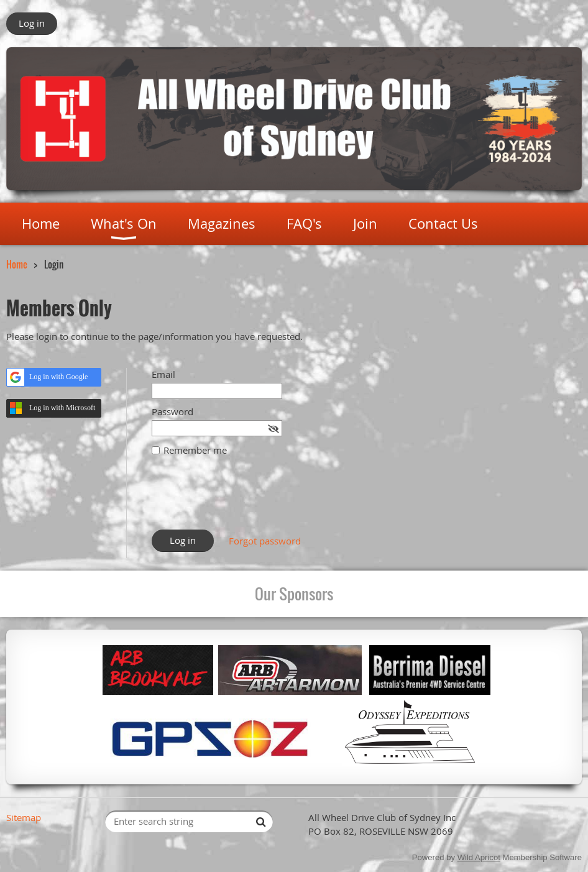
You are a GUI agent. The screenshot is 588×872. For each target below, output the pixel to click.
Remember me (195, 450)
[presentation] (246, 499)
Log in (32, 23)
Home (17, 264)
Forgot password (265, 541)
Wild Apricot (479, 857)
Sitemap (24, 817)
